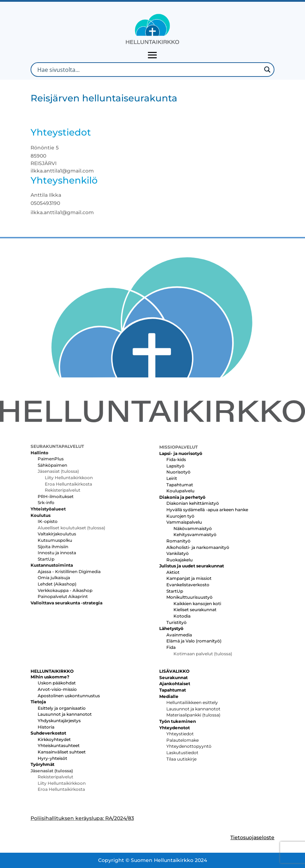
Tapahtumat (180, 485)
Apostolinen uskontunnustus (69, 696)
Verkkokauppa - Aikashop (65, 590)
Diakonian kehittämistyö (193, 503)
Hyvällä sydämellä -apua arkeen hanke (207, 510)
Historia (46, 727)
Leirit (172, 478)
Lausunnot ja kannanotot (65, 714)
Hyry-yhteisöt (52, 758)
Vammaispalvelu (184, 522)
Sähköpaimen (52, 465)
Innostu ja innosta (57, 553)
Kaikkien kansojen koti (197, 604)
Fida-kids (176, 459)
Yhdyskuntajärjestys (59, 721)
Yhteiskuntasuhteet (59, 745)
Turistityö (176, 622)
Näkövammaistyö (193, 528)
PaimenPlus (51, 459)
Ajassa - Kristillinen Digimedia (69, 571)
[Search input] (148, 70)
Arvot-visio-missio (57, 689)
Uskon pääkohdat (57, 683)
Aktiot (173, 572)
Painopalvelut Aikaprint (63, 596)
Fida (171, 647)
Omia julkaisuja (54, 578)
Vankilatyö (178, 553)
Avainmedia (179, 635)
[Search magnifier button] (267, 70)
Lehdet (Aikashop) (57, 584)
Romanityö (178, 541)
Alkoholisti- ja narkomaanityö (198, 547)
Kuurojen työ (180, 516)
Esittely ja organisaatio (62, 708)
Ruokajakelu (180, 560)
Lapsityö (175, 466)
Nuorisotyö (178, 472)
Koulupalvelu (180, 491)
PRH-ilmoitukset (56, 496)
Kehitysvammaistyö (195, 534)
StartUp (46, 559)
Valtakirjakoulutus (57, 534)
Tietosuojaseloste (252, 837)
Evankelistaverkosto (188, 585)
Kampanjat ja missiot (189, 578)
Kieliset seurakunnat (195, 610)
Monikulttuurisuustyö (189, 597)
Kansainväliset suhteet (62, 752)
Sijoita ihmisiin (53, 547)
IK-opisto (48, 521)
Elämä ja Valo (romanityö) (194, 641)
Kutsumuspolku (55, 540)
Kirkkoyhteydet (54, 739)
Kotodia (182, 616)
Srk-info (46, 502)
